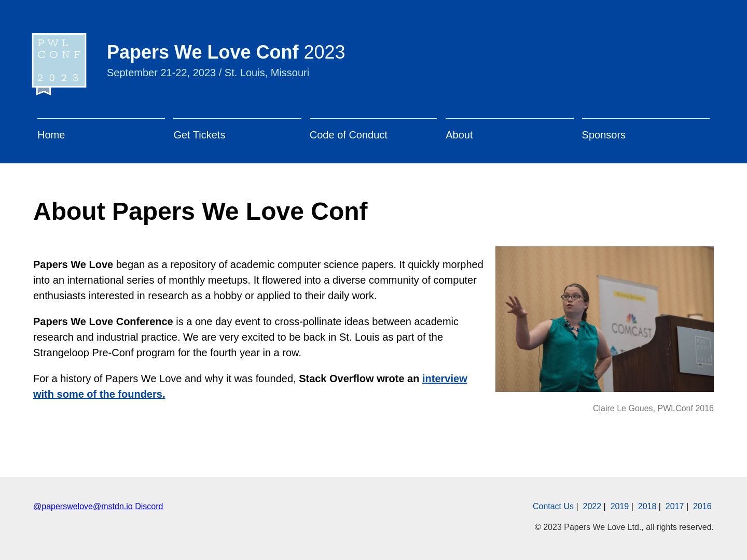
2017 (675, 506)
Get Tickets (199, 135)
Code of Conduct (349, 135)
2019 (620, 506)
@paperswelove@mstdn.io (83, 506)
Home (51, 135)
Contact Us (553, 506)
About (459, 135)
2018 (647, 506)
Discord (149, 506)
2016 (702, 506)
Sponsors (604, 135)
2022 (592, 506)
